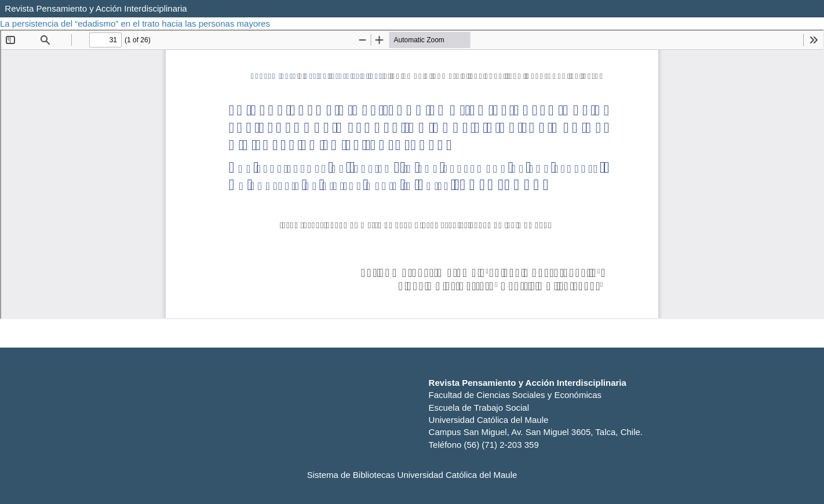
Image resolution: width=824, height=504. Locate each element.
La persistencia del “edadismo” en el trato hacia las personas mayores (136, 23)
